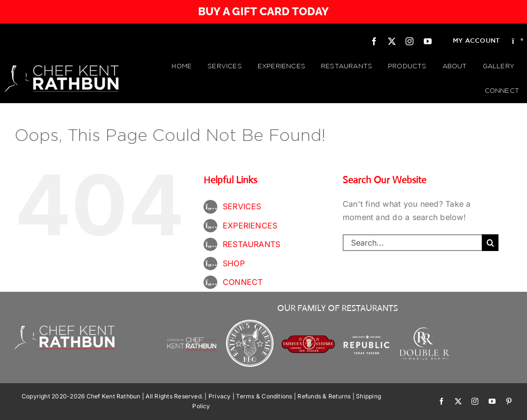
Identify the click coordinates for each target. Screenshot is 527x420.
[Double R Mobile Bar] (425, 331)
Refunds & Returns (324, 396)
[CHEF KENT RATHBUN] (62, 69)
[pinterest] (509, 401)
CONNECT (243, 282)
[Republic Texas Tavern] (366, 321)
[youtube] (428, 41)
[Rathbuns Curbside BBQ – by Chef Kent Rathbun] (250, 321)
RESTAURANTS (252, 244)
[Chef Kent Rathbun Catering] (192, 329)
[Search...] (412, 243)
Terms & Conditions (264, 396)
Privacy (220, 396)
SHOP (234, 263)
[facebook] (374, 41)
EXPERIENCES (250, 225)
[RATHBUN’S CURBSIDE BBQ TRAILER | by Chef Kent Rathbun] (308, 339)
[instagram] (410, 41)
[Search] (490, 243)
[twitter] (392, 41)
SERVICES (242, 206)
